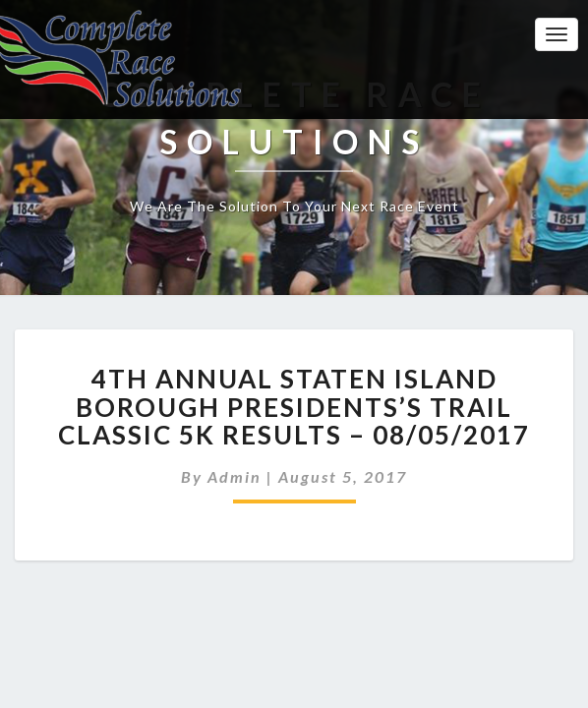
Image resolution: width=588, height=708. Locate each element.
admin (235, 476)
